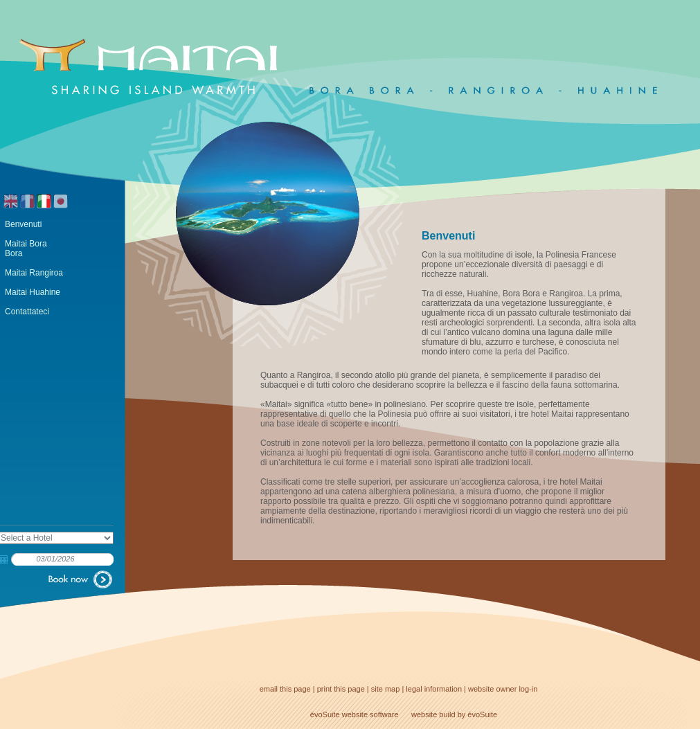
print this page (341, 689)
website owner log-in (503, 689)
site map (386, 689)
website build (433, 714)
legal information (434, 689)
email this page (285, 689)
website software (370, 714)
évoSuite (325, 714)
